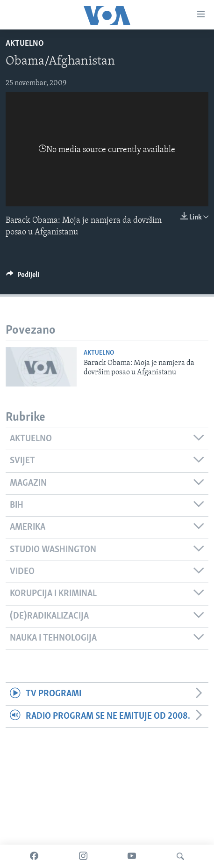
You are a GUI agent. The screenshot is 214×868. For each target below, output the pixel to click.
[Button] (23, 277)
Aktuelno (25, 44)
